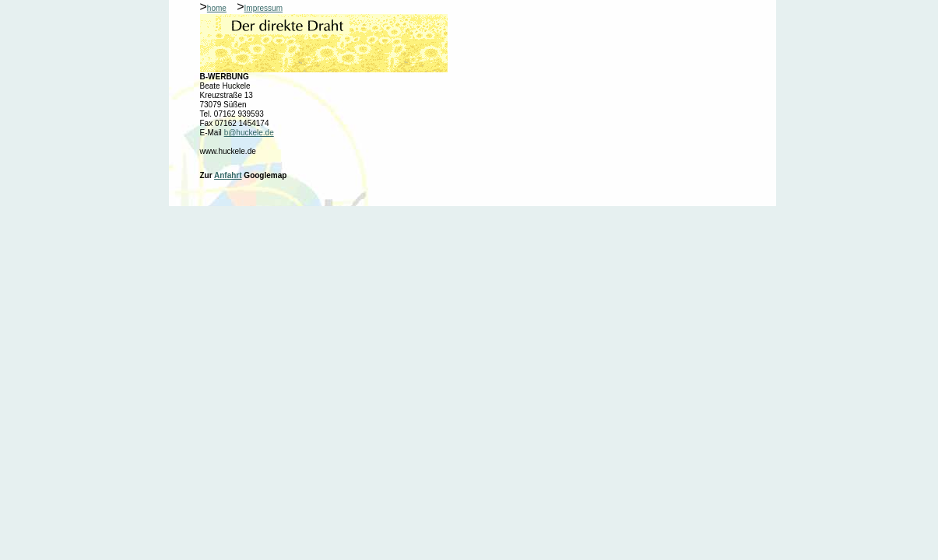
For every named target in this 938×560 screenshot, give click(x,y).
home (217, 8)
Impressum (263, 8)
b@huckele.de (249, 133)
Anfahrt (228, 175)
